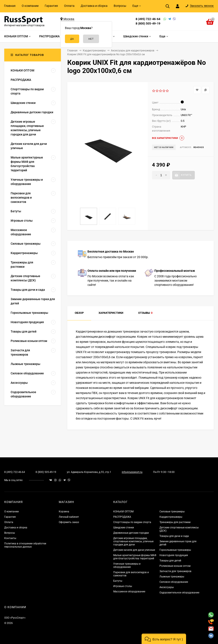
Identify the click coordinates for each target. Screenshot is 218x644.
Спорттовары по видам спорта (132, 522)
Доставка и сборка (94, 6)
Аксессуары (167, 587)
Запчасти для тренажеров (175, 571)
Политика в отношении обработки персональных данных (25, 545)
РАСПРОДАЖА (122, 517)
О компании (30, 6)
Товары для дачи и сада (174, 536)
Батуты (118, 581)
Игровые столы (123, 586)
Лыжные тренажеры (172, 577)
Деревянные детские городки (131, 533)
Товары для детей (170, 561)
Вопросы (120, 6)
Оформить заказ (69, 522)
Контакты (10, 538)
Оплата (69, 6)
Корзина (64, 512)
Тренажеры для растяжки (175, 522)
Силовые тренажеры (172, 512)
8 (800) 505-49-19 (148, 23)
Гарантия (51, 6)
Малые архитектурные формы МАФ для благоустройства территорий (135, 557)
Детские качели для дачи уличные (134, 550)
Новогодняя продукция (174, 555)
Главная (10, 6)
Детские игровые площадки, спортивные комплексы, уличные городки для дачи (133, 541)
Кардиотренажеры (171, 517)
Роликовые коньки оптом (175, 566)
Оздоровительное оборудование (179, 593)
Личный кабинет (69, 517)
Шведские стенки (124, 528)
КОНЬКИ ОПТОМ (123, 512)
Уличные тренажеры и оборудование (127, 565)
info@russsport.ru (132, 472)
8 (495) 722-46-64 (148, 19)
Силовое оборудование (174, 582)
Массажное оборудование (129, 592)
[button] (164, 639)
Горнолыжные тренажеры (175, 550)
